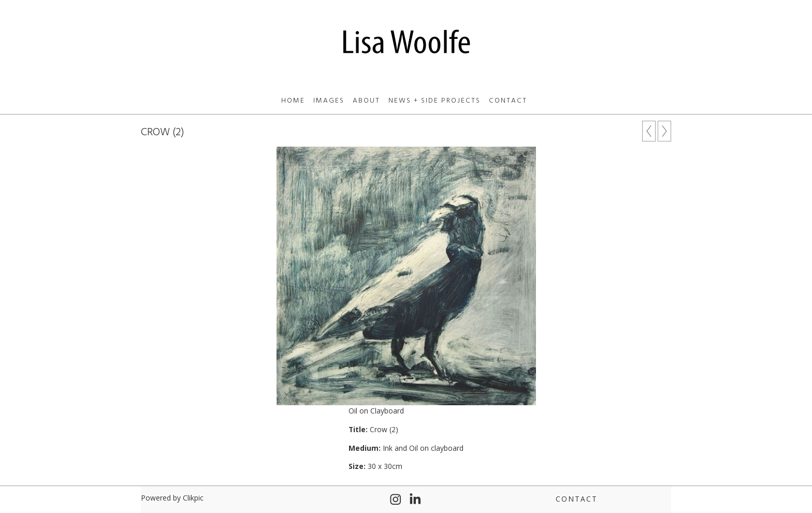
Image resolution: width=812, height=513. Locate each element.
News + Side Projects (434, 101)
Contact (508, 101)
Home (293, 101)
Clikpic (193, 498)
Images (329, 101)
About (366, 101)
